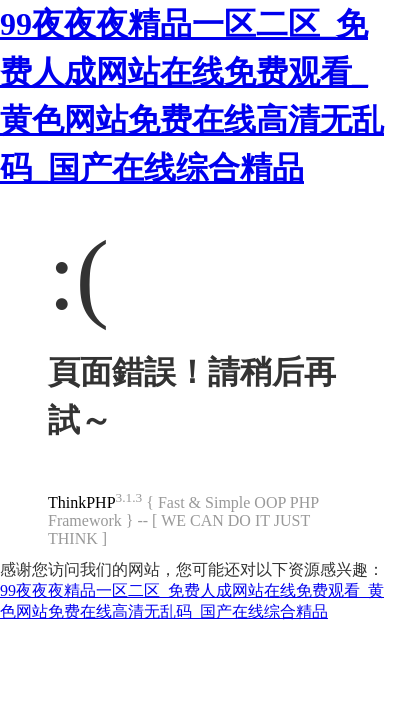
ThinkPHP (82, 502)
